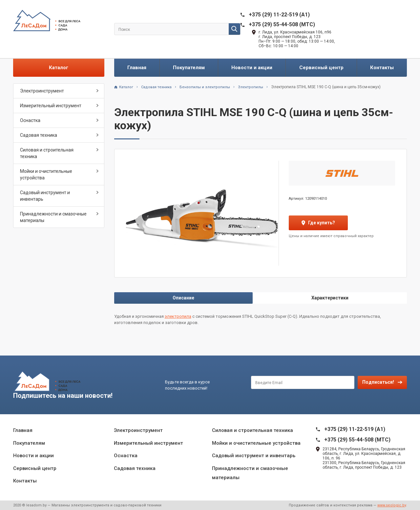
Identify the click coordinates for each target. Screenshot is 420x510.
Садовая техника (39, 135)
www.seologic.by (392, 505)
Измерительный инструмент (51, 106)
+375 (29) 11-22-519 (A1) (279, 15)
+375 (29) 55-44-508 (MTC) (282, 24)
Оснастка (30, 120)
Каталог (59, 68)
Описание (183, 298)
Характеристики (330, 298)
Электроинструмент (42, 91)
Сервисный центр (321, 68)
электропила (178, 316)
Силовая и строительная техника (47, 153)
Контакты (382, 68)
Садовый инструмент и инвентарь (45, 196)
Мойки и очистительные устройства (46, 174)
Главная (137, 68)
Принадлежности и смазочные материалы (53, 217)
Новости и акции (252, 68)
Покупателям (189, 68)
